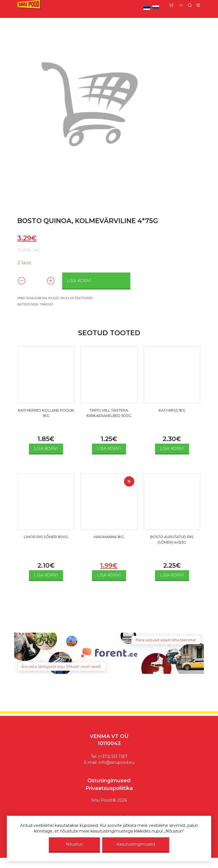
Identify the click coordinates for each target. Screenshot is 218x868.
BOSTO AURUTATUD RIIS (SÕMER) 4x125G (172, 541)
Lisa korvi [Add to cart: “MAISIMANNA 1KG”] (109, 575)
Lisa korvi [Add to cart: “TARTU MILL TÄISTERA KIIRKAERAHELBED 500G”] (109, 449)
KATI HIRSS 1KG (172, 411)
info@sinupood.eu (116, 763)
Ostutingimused (109, 781)
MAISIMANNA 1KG (109, 538)
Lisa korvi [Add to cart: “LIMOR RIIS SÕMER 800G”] (46, 575)
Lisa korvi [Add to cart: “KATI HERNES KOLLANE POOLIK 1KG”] (46, 449)
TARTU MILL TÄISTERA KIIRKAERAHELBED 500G (109, 418)
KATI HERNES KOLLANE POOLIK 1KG (46, 415)
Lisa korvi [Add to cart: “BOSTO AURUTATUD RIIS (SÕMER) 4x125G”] (172, 575)
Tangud (46, 305)
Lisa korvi (79, 280)
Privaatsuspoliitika (109, 789)
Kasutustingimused (136, 844)
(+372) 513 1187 (113, 757)
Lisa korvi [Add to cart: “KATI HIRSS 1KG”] (172, 449)
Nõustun (75, 844)
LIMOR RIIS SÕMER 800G (46, 541)
